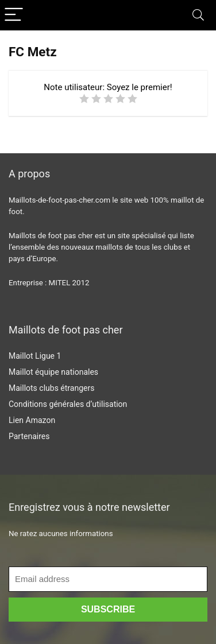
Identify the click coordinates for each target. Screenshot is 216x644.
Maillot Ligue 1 (35, 356)
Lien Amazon (32, 420)
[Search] (198, 15)
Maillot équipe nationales (53, 372)
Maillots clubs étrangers (51, 388)
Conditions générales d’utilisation (68, 404)
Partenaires (29, 436)
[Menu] (14, 15)
